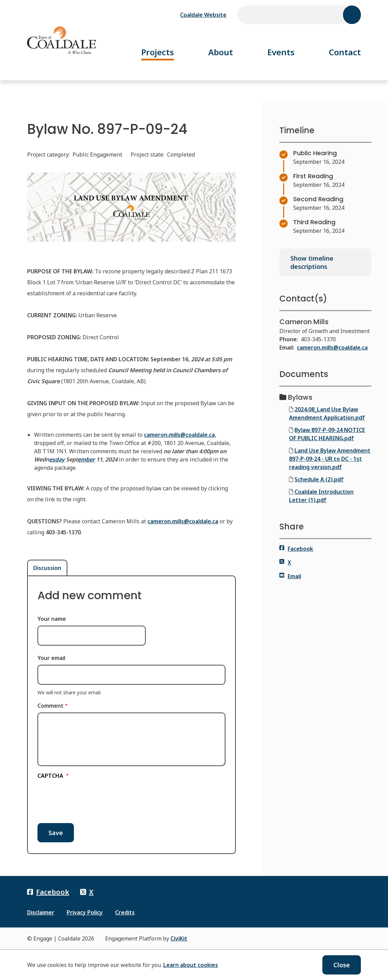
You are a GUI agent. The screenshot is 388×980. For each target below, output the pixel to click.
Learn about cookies (191, 965)
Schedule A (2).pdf (319, 479)
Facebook (296, 549)
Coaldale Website (203, 15)
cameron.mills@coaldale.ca (332, 347)
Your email (51, 658)
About (221, 52)
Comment (51, 706)
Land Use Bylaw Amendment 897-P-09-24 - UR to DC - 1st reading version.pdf (330, 459)
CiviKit (179, 938)
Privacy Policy (85, 912)
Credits (125, 912)
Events (281, 52)
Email (290, 576)
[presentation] (90, 799)
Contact (345, 52)
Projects (158, 52)
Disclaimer (41, 912)
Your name (52, 619)
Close (342, 965)
